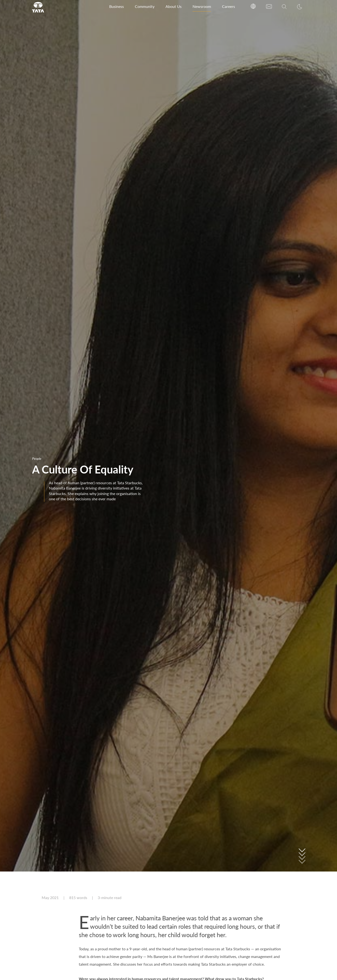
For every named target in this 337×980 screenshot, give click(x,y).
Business (117, 6)
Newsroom (202, 6)
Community (145, 6)
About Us (174, 6)
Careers (228, 6)
